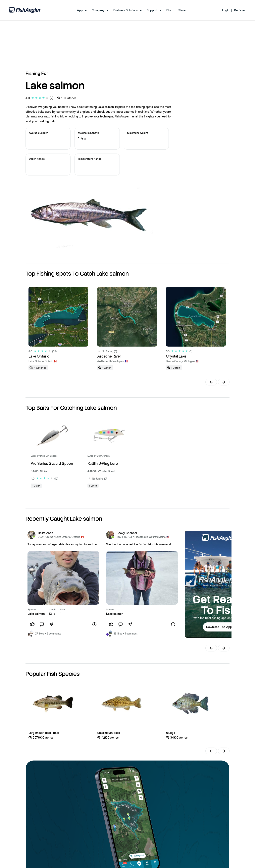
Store (182, 10)
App (80, 10)
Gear (63, 610)
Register (240, 10)
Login (226, 10)
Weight (52, 610)
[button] (211, 382)
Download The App (219, 627)
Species (32, 610)
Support (152, 10)
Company (98, 10)
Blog (169, 10)
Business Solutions (126, 10)
